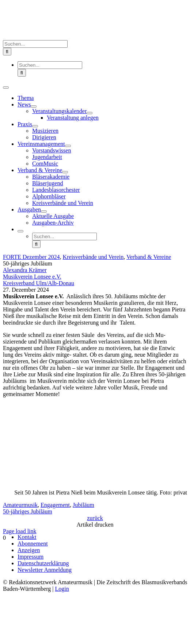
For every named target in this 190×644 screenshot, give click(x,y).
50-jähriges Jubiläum (28, 511)
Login (62, 589)
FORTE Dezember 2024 (31, 257)
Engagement (55, 505)
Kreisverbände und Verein (93, 257)
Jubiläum (83, 505)
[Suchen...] (35, 44)
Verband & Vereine (149, 257)
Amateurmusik (20, 505)
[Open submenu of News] (34, 106)
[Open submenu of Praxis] (35, 126)
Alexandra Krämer (25, 270)
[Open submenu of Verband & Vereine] (65, 172)
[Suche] (7, 52)
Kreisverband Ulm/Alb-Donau (39, 283)
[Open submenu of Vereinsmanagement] (68, 146)
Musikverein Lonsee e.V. (32, 277)
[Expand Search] (20, 231)
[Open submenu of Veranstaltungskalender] (90, 113)
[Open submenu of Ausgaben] (44, 212)
